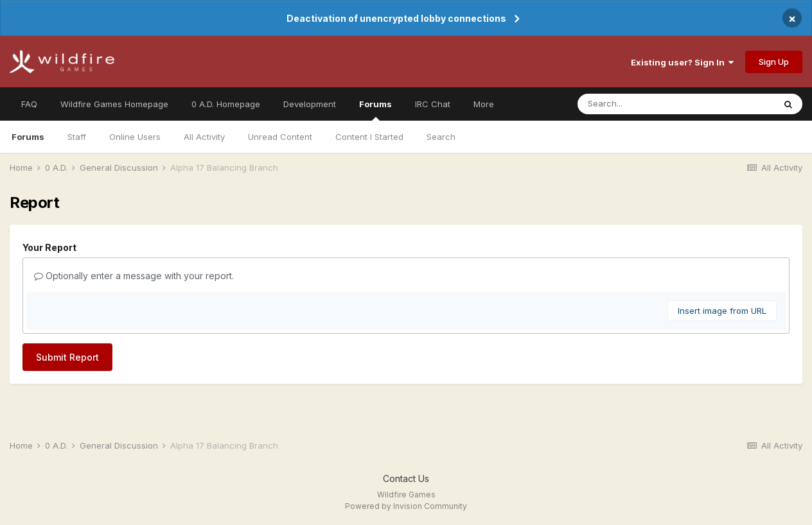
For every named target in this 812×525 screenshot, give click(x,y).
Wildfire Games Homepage (114, 104)
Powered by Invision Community (406, 506)
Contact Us (406, 478)
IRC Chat (433, 104)
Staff (77, 137)
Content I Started (369, 137)
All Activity (204, 137)
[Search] (650, 104)
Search (441, 137)
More (484, 104)
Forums (375, 110)
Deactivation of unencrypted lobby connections (396, 18)
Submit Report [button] (67, 357)
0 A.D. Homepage (226, 104)
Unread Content (280, 137)
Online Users (135, 137)
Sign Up (774, 62)
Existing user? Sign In (682, 62)
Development (310, 104)
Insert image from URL (722, 311)
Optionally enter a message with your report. (134, 276)
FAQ (29, 104)
